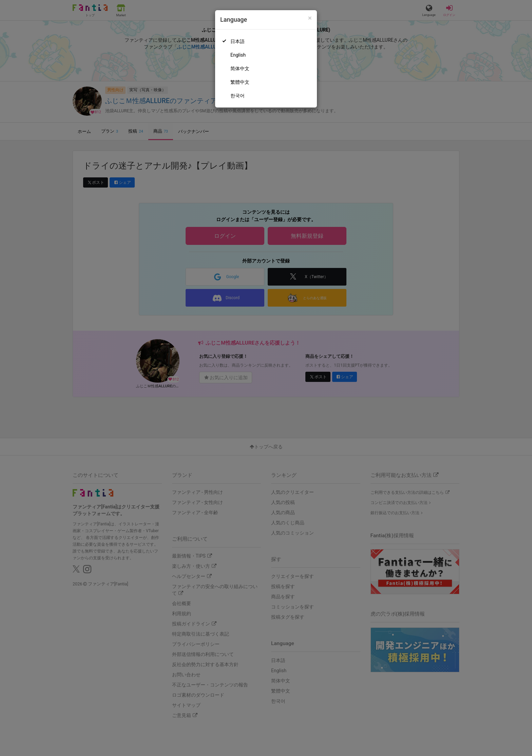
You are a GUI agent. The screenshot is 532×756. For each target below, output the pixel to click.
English (238, 55)
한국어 (237, 96)
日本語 (237, 41)
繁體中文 (240, 82)
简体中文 (240, 69)
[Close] (310, 18)
